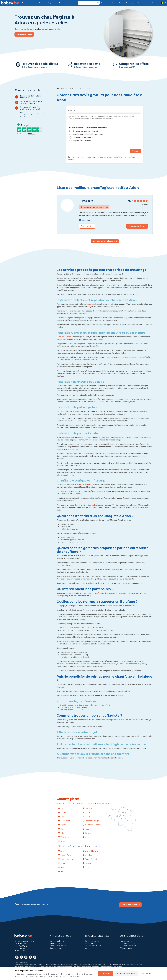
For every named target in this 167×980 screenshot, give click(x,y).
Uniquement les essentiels (126, 973)
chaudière (90, 304)
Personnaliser (146, 973)
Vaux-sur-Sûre (65, 837)
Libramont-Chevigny (91, 820)
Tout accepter (105, 973)
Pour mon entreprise (128, 943)
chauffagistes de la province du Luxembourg (110, 593)
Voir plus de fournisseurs (105, 241)
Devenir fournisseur (92, 941)
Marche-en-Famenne (92, 825)
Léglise (62, 825)
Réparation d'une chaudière (83, 137)
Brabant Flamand (90, 851)
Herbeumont (64, 820)
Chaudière (80, 89)
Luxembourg (91, 89)
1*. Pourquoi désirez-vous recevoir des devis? (88, 128)
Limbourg (88, 863)
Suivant (136, 151)
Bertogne (63, 812)
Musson (62, 829)
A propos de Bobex (57, 941)
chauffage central (97, 505)
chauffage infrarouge (86, 484)
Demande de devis (131, 904)
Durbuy (87, 816)
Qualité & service (56, 943)
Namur (62, 871)
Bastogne (88, 808)
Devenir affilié (90, 943)
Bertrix (86, 812)
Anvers (62, 851)
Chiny (61, 816)
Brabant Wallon (65, 855)
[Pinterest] (30, 957)
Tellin (61, 833)
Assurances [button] (63, 3)
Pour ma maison (67, 89)
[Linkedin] (35, 957)
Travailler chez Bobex (93, 945)
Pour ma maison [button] (28, 3)
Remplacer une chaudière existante (86, 131)
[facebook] (17, 957)
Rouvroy (87, 829)
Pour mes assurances (128, 945)
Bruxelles (87, 855)
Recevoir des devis (24, 34)
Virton (86, 837)
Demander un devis (137, 226)
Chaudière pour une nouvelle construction (88, 134)
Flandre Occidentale (67, 859)
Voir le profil (87, 226)
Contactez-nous (56, 948)
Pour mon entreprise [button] (47, 3)
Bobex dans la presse (58, 945)
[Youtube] (26, 957)
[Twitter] (21, 957)
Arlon (61, 808)
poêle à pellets (74, 411)
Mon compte (90, 948)
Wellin (62, 841)
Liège (61, 867)
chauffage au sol (65, 336)
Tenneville (88, 833)
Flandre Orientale (90, 859)
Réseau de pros (126, 948)
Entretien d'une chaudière (82, 141)
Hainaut (62, 863)
